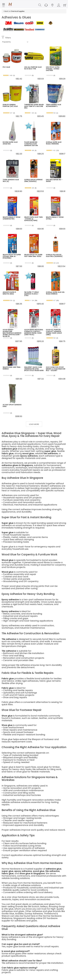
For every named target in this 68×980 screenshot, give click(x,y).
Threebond (50, 914)
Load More (34, 424)
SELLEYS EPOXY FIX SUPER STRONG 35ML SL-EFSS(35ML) (12, 256)
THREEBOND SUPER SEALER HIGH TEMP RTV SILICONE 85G (34, 106)
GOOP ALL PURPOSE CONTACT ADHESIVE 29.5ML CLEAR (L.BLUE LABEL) (54, 332)
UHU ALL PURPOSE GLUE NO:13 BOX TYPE (33, 68)
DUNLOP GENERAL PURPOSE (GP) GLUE (10, 105)
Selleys (44, 906)
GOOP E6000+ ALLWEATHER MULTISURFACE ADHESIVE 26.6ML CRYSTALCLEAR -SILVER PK (12, 333)
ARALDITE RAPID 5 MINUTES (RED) (9, 293)
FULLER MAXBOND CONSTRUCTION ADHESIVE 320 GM (31, 144)
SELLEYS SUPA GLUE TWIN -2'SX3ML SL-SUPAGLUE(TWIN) (33, 219)
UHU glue (9, 909)
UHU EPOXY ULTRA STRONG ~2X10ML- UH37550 (53, 69)
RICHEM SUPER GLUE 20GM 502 (10, 143)
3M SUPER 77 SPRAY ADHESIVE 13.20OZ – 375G (32, 294)
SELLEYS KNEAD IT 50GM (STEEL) (55, 218)
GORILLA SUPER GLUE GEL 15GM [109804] (55, 293)
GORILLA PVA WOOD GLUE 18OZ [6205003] (54, 255)
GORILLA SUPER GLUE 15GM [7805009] (54, 143)
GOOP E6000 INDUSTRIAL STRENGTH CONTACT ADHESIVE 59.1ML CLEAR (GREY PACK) (34, 332)
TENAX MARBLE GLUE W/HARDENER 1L (54, 105)
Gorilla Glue (8, 914)
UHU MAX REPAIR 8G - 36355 (54, 180)
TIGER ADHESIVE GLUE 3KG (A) (11, 180)
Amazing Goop (57, 906)
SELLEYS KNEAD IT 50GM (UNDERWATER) (11, 218)
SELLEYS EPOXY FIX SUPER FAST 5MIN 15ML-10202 (33, 255)
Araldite (19, 914)
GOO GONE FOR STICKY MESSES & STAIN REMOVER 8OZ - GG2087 (56, 369)
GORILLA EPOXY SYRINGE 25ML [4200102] (33, 180)
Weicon (6, 916)
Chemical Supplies (18, 11)
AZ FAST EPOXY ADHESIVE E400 (12, 405)
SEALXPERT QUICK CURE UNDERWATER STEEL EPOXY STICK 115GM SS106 (34, 369)
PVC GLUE (6, 67)
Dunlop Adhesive (34, 914)
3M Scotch (34, 906)
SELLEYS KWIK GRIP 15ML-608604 (12, 368)
